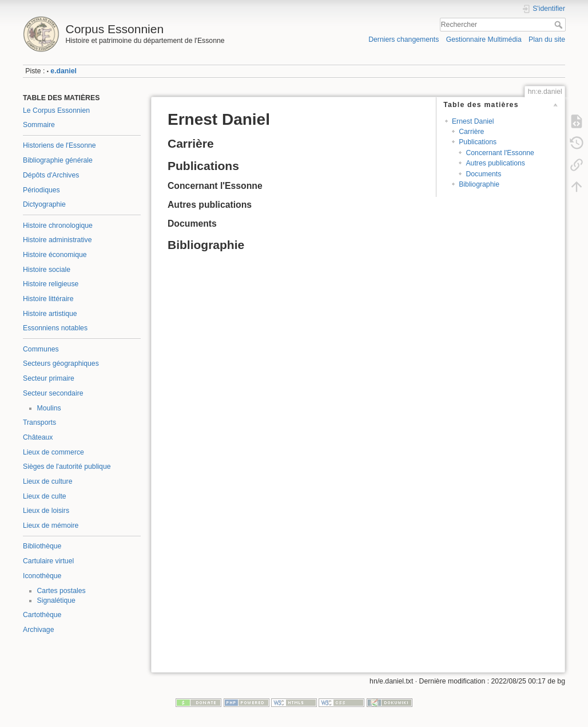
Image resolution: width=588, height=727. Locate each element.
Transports (39, 422)
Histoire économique (55, 255)
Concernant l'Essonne (500, 153)
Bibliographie (479, 184)
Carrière (471, 132)
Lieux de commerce (53, 452)
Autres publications (495, 163)
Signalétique (56, 600)
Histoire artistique (50, 314)
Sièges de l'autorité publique (67, 467)
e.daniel (63, 71)
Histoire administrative (57, 240)
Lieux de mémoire (51, 526)
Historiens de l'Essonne (59, 145)
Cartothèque (42, 615)
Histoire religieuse (51, 284)
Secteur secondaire (53, 393)
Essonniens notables (55, 328)
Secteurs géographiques (61, 363)
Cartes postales (61, 591)
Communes (41, 349)
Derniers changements (404, 39)
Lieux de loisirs (46, 511)
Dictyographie (44, 204)
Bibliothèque (42, 546)
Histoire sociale (47, 270)
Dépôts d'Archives (51, 175)
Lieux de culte (45, 496)
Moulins (49, 408)
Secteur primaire (49, 378)
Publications (478, 142)
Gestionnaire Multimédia (484, 39)
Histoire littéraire (48, 299)
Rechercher (560, 25)
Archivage (38, 630)
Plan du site (547, 39)
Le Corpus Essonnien (56, 110)
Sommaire (39, 125)
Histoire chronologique (58, 226)
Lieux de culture (48, 481)
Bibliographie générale (58, 160)
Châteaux (38, 437)
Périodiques (41, 190)
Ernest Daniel (473, 121)
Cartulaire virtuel (48, 561)
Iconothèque (42, 576)
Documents (483, 174)
